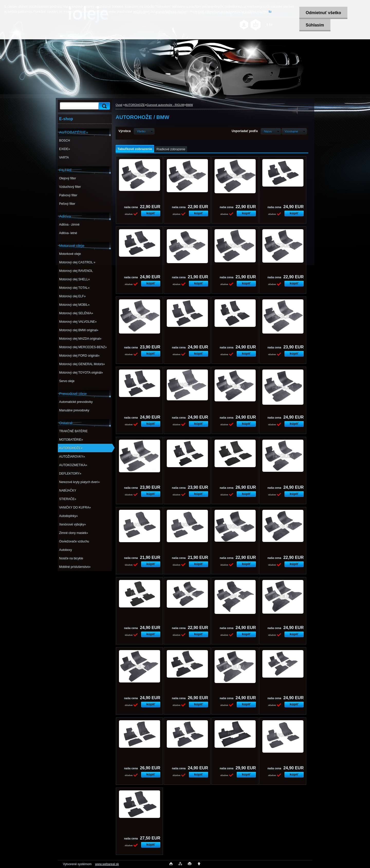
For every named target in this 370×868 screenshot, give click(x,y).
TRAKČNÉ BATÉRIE (73, 431)
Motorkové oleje (70, 254)
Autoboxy (66, 550)
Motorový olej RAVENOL (76, 271)
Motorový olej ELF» (72, 296)
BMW (189, 105)
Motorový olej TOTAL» (74, 288)
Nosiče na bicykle (71, 558)
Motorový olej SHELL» (74, 279)
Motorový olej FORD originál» (79, 356)
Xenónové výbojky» (72, 524)
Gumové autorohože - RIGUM (165, 105)
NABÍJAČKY (68, 491)
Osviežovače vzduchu (74, 541)
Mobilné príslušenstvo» (75, 567)
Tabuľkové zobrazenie (135, 149)
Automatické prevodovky (76, 402)
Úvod (119, 105)
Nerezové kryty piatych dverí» (79, 482)
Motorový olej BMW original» (79, 330)
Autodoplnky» (68, 516)
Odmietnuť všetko (323, 13)
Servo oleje (67, 381)
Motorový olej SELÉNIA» (76, 313)
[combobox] (271, 131)
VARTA (64, 158)
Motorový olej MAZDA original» (80, 339)
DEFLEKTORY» (70, 474)
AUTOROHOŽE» (71, 448)
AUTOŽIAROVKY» (72, 457)
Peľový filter (67, 204)
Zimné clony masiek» (74, 533)
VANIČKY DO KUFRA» (75, 507)
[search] (104, 106)
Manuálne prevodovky (74, 410)
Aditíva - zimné (69, 225)
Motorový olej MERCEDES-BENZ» (83, 347)
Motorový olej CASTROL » (77, 262)
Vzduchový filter (70, 187)
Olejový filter (68, 178)
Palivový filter (68, 195)
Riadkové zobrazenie (171, 149)
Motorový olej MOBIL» (74, 305)
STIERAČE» (68, 499)
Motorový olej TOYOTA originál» (81, 373)
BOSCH (65, 141)
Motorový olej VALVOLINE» (78, 322)
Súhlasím (315, 25)
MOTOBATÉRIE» (71, 440)
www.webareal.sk (107, 864)
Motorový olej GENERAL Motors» (82, 364)
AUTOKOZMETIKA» (73, 465)
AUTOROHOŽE (135, 105)
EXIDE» (65, 149)
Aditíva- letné (68, 233)
